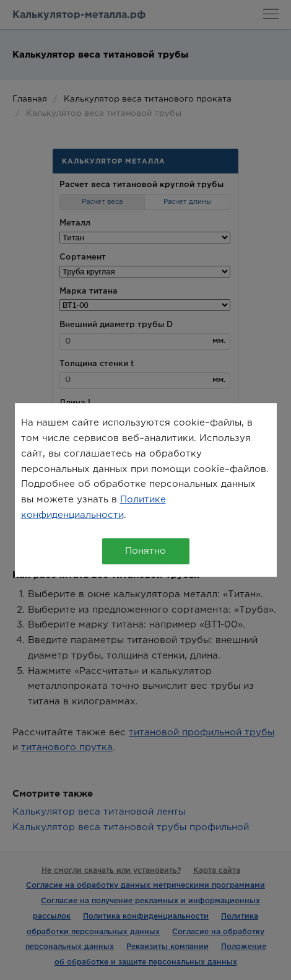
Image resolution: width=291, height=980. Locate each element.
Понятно (145, 551)
